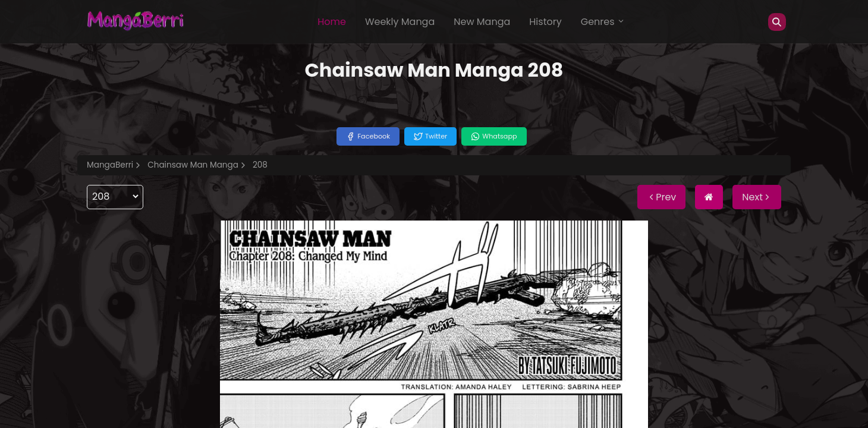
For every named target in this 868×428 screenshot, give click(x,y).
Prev (661, 197)
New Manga (482, 22)
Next (757, 197)
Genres (603, 22)
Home (332, 22)
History (545, 22)
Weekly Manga (400, 22)
